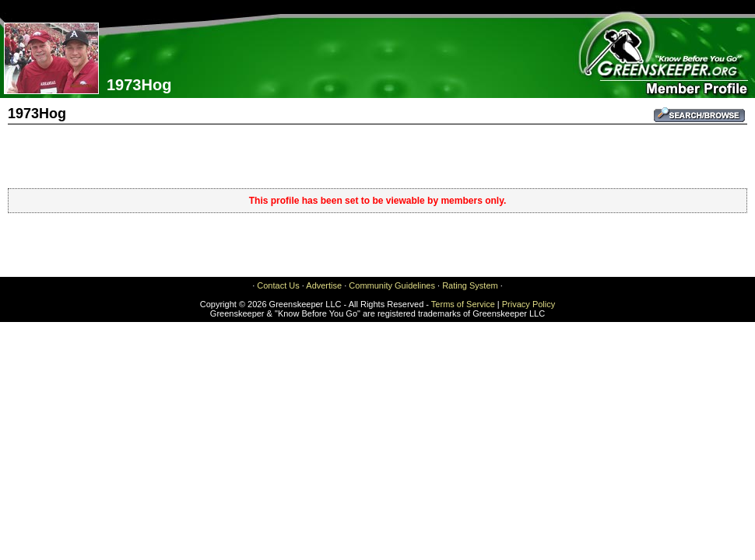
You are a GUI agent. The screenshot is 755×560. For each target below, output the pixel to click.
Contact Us (278, 285)
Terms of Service (463, 304)
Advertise (324, 285)
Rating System (470, 285)
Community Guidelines (392, 285)
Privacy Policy (528, 304)
